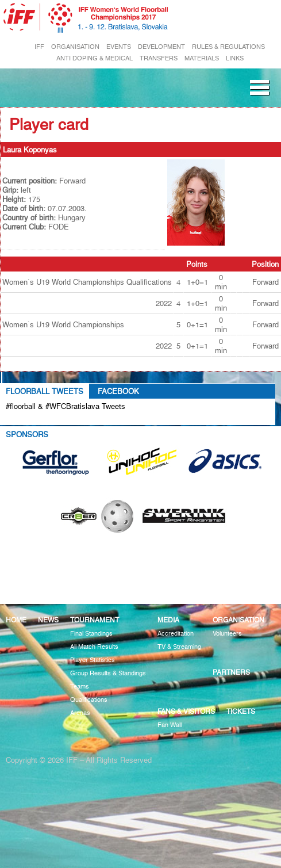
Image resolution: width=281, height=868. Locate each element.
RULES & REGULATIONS (228, 47)
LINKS (235, 58)
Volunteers (227, 634)
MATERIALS (202, 58)
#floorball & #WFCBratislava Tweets (66, 406)
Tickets (241, 711)
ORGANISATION (75, 47)
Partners (231, 672)
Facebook (118, 391)
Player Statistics (93, 660)
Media (168, 620)
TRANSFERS (159, 58)
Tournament (95, 620)
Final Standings (91, 634)
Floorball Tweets (45, 391)
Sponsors (27, 434)
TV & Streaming (179, 647)
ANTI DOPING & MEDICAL (95, 58)
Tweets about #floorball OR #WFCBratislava (90, 419)
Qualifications (89, 700)
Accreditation (176, 634)
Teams (80, 687)
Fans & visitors (186, 711)
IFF (39, 47)
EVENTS (119, 47)
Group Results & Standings (108, 673)
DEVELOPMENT (161, 47)
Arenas (80, 713)
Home (16, 620)
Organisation (238, 620)
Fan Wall (170, 725)
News (48, 620)
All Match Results (94, 647)
